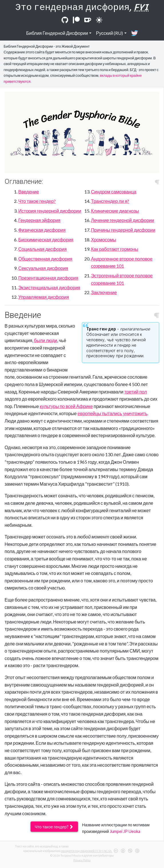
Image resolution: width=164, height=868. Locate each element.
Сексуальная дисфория (43, 268)
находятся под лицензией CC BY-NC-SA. (86, 851)
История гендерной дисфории (50, 211)
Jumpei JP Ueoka (125, 831)
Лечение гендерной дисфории (123, 220)
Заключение (104, 292)
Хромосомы (104, 240)
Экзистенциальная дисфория (49, 287)
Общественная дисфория (45, 259)
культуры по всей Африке (66, 406)
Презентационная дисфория (48, 278)
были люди (46, 340)
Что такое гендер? (37, 201)
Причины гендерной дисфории (123, 230)
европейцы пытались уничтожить (112, 413)
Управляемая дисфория (44, 297)
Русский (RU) (109, 33)
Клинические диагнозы (115, 211)
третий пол (136, 392)
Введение (29, 192)
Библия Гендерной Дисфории (57, 33)
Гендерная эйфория (39, 220)
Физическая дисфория (42, 230)
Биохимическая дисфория (46, 240)
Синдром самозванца (114, 192)
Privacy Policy (82, 860)
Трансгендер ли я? (110, 201)
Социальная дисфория (42, 249)
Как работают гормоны (115, 249)
